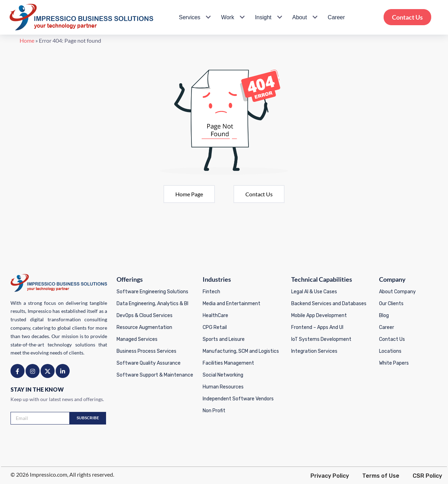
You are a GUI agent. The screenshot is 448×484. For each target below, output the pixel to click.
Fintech (211, 291)
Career (336, 17)
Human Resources (223, 387)
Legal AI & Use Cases (314, 291)
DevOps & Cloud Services (144, 315)
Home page (189, 196)
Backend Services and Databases (329, 303)
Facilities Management (228, 363)
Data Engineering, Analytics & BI (152, 303)
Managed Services (137, 339)
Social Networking (223, 375)
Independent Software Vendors (238, 398)
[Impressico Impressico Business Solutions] (81, 17)
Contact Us (407, 17)
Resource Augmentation (144, 327)
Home (13, 42)
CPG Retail (214, 327)
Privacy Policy (331, 475)
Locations (391, 351)
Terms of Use (382, 475)
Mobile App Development (319, 315)
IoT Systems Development (322, 339)
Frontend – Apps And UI (318, 327)
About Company (398, 291)
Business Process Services (146, 351)
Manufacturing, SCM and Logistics (240, 351)
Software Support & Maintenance (155, 375)
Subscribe (87, 418)
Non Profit (214, 410)
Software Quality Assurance (148, 363)
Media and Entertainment (231, 303)
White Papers (395, 363)
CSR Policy (428, 475)
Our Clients (392, 303)
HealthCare (215, 315)
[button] (207, 17)
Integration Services (315, 351)
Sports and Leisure (223, 339)
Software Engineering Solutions (152, 291)
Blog (385, 315)
